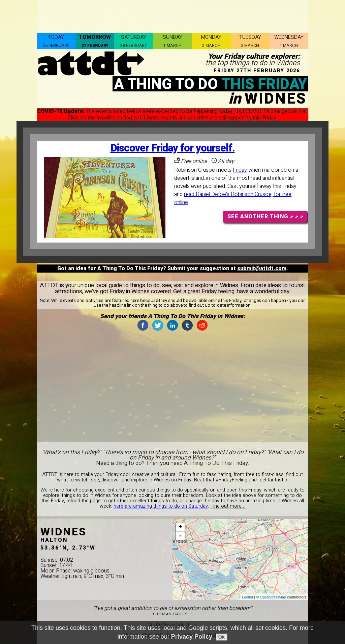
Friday (240, 170)
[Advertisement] (172, 15)
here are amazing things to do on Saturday (161, 506)
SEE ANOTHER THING (265, 217)
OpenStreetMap (273, 597)
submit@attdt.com (262, 269)
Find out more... (228, 506)
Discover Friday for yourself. (173, 148)
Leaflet (247, 597)
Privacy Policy (192, 637)
